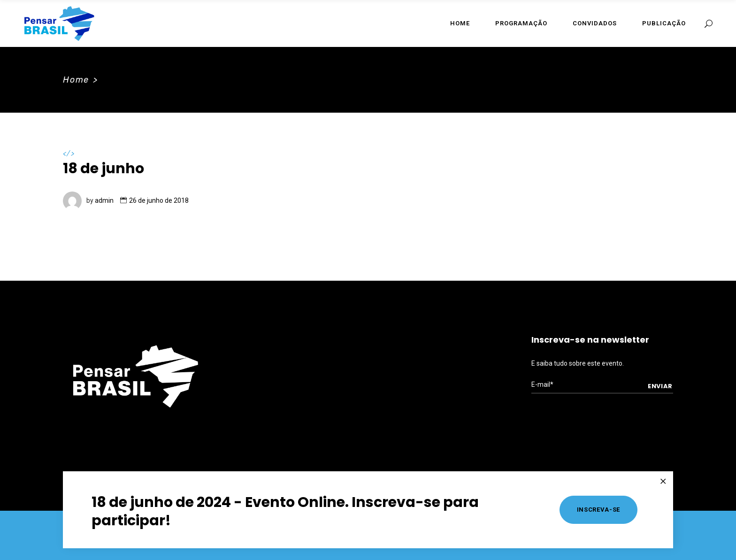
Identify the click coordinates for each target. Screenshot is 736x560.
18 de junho (103, 169)
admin (104, 200)
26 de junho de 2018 (159, 200)
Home (76, 80)
